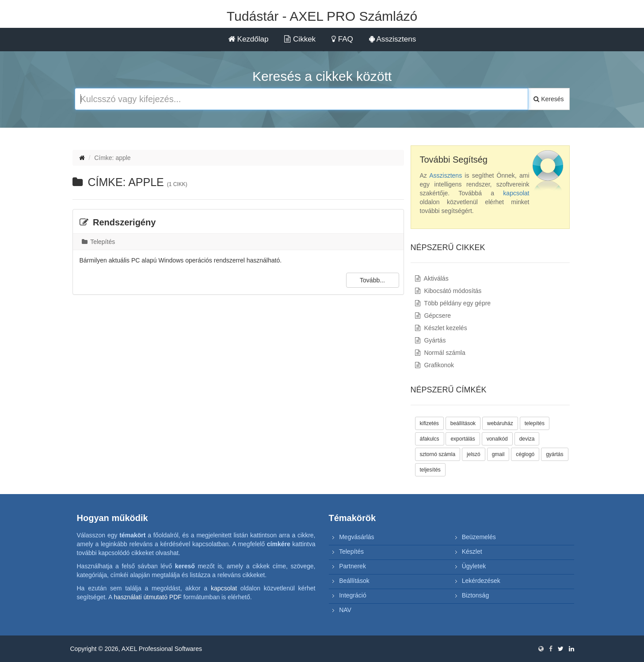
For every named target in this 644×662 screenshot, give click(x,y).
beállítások (463, 423)
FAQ (342, 39)
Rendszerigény (118, 222)
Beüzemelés (479, 537)
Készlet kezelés (441, 328)
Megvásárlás (356, 537)
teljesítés (430, 470)
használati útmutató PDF (148, 597)
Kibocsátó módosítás (448, 291)
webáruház (500, 423)
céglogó (525, 454)
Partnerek (352, 566)
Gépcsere (433, 316)
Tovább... (372, 280)
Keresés (549, 99)
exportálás (463, 439)
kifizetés (429, 423)
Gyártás (431, 340)
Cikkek (300, 39)
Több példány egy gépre (453, 303)
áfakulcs (430, 439)
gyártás (554, 454)
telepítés (535, 423)
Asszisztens (393, 39)
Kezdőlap (248, 39)
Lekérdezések (481, 581)
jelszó (474, 454)
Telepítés (99, 242)
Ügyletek (474, 566)
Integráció (352, 595)
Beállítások (354, 581)
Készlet (472, 552)
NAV (345, 610)
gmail (498, 454)
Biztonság (475, 595)
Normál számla (440, 353)
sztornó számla (438, 454)
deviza (527, 439)
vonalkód (497, 439)
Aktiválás (432, 278)
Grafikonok (435, 365)
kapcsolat (516, 193)
